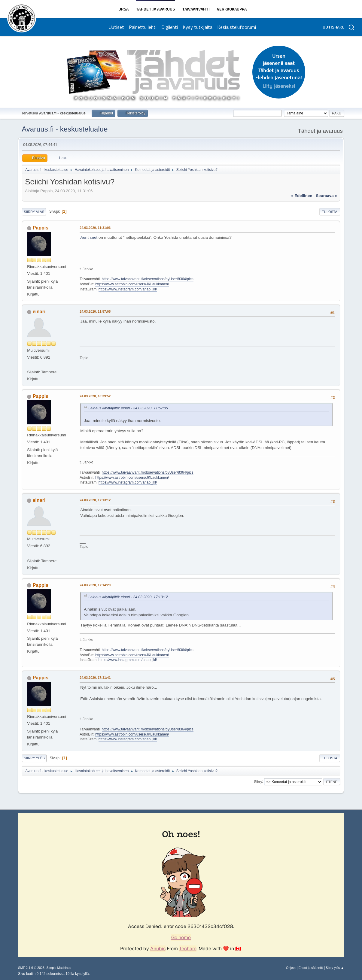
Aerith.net (89, 237)
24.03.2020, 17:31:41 (95, 678)
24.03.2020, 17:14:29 (95, 585)
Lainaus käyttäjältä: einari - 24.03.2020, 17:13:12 (128, 597)
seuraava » (326, 196)
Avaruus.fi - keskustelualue (65, 129)
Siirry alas (34, 212)
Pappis (41, 228)
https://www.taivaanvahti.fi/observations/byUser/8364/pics (148, 279)
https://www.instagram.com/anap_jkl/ (128, 289)
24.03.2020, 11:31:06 (95, 228)
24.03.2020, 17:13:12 (95, 500)
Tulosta (330, 212)
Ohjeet (291, 968)
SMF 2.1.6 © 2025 (31, 968)
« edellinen (302, 196)
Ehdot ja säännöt (311, 968)
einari (39, 312)
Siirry (258, 781)
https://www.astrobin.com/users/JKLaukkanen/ (132, 284)
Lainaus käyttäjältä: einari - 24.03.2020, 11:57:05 (128, 408)
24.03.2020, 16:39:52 (95, 396)
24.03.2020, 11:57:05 (95, 311)
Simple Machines (59, 968)
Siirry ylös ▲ (335, 968)
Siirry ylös (34, 758)
